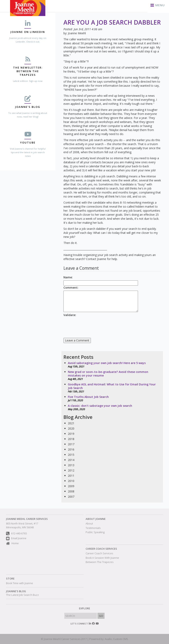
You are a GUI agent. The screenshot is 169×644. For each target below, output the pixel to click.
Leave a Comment (77, 340)
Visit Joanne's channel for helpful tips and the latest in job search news (28, 152)
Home (12, 544)
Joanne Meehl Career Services (27, 519)
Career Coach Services (101, 549)
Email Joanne (16, 539)
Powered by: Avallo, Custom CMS (109, 639)
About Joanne (96, 519)
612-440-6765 (16, 534)
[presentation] (94, 326)
